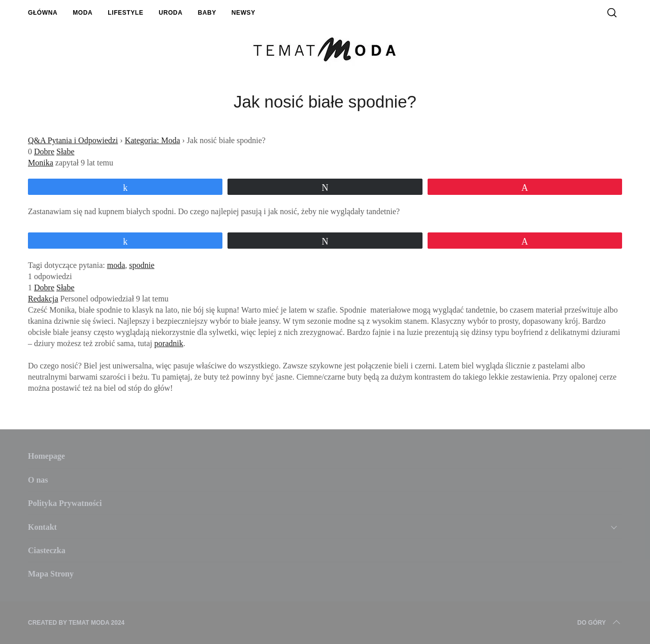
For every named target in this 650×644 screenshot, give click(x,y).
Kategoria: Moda (153, 140)
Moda (83, 13)
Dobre (44, 151)
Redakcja (43, 299)
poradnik (169, 343)
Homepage (46, 456)
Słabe (66, 151)
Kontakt (42, 527)
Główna (43, 13)
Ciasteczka (47, 550)
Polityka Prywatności (65, 503)
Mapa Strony (51, 574)
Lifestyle (125, 13)
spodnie (142, 265)
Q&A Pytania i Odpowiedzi (73, 140)
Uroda (170, 13)
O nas (38, 480)
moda (116, 265)
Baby (207, 13)
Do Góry (600, 623)
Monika (41, 163)
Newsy (243, 13)
